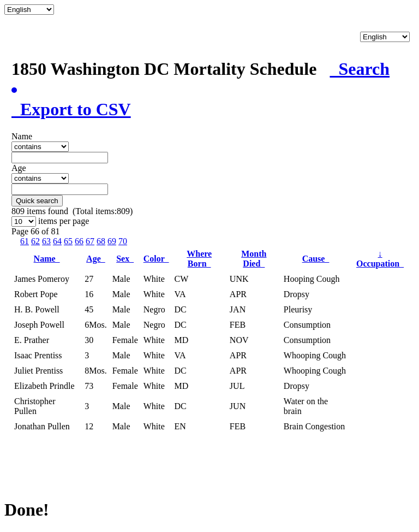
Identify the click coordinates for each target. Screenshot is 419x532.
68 (101, 241)
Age (96, 259)
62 (35, 241)
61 (25, 241)
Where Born (199, 259)
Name (47, 259)
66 (79, 241)
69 (112, 241)
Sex (125, 259)
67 (90, 241)
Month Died (254, 259)
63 (46, 241)
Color (156, 259)
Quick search (37, 201)
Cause (316, 259)
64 (57, 241)
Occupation (380, 259)
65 (68, 241)
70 (123, 241)
